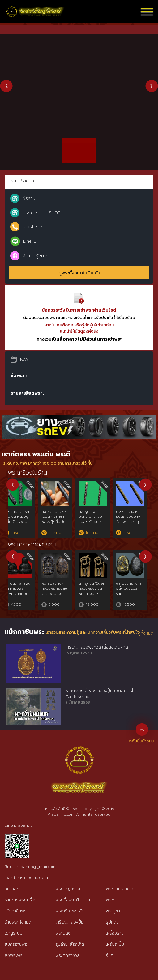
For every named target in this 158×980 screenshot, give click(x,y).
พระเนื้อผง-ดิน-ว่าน (73, 900)
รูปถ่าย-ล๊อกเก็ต (70, 944)
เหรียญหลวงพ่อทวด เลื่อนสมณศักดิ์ (97, 647)
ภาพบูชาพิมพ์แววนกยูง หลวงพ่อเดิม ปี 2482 (24, 517)
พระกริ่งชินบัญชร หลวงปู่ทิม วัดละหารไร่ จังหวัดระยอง (100, 694)
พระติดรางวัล (68, 955)
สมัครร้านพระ (17, 944)
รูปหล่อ (112, 922)
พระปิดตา (64, 933)
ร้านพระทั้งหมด (18, 922)
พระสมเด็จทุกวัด (120, 889)
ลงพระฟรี (14, 955)
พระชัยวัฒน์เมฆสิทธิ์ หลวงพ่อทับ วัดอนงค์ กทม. (136, 517)
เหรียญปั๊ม (115, 944)
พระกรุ (112, 900)
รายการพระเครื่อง (21, 900)
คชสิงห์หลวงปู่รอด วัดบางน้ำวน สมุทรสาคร (62, 517)
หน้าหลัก (12, 889)
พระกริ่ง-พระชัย (70, 911)
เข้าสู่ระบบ (14, 933)
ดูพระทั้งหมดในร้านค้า (79, 273)
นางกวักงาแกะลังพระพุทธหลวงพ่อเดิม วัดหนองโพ (99, 589)
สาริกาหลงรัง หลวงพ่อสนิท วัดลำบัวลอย (99, 517)
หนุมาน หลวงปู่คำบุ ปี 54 (60, 586)
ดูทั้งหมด (146, 633)
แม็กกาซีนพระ (16, 911)
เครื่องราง (115, 933)
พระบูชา (113, 911)
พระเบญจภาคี (68, 889)
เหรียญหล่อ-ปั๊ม (69, 922)
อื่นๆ (109, 955)
